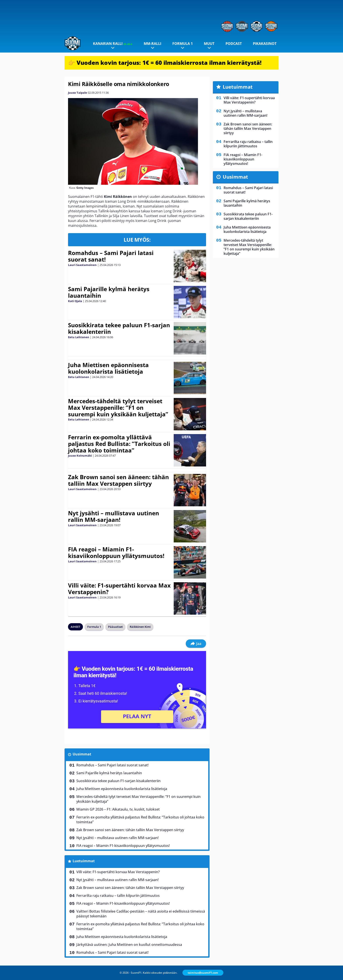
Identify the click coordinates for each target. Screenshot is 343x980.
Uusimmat (82, 754)
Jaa (196, 644)
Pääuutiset (115, 627)
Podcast (234, 44)
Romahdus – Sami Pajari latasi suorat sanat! (111, 256)
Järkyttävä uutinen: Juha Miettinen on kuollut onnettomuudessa (129, 945)
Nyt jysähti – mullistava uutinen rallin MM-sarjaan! (114, 516)
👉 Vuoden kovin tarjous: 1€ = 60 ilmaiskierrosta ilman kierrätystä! (165, 63)
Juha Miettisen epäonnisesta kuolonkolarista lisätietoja (108, 368)
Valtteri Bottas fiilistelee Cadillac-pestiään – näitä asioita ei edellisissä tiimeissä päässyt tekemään (141, 914)
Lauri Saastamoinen (82, 265)
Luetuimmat (84, 861)
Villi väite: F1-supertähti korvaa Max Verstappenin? (119, 589)
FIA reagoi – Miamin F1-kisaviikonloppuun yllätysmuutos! (116, 552)
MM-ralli (152, 44)
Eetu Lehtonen (79, 337)
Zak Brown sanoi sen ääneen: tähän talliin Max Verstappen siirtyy (118, 480)
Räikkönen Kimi (140, 627)
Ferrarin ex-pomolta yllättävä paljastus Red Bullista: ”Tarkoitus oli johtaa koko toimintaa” (119, 444)
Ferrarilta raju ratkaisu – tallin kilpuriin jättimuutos (118, 896)
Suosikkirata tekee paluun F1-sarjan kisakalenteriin (119, 328)
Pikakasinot (265, 44)
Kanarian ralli (113, 44)
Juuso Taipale (78, 93)
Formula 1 (183, 44)
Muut (209, 44)
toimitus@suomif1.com (203, 973)
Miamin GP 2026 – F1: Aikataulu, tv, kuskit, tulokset (118, 809)
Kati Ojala (75, 301)
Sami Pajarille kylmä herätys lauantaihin (109, 292)
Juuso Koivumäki (80, 456)
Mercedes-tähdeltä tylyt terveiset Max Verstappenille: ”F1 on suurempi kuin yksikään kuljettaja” (118, 408)
